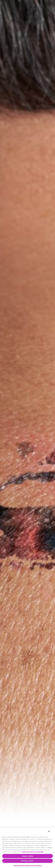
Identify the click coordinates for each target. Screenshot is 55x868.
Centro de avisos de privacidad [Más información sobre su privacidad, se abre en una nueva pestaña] (33, 852)
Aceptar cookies (28, 856)
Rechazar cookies (27, 861)
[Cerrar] (49, 831)
